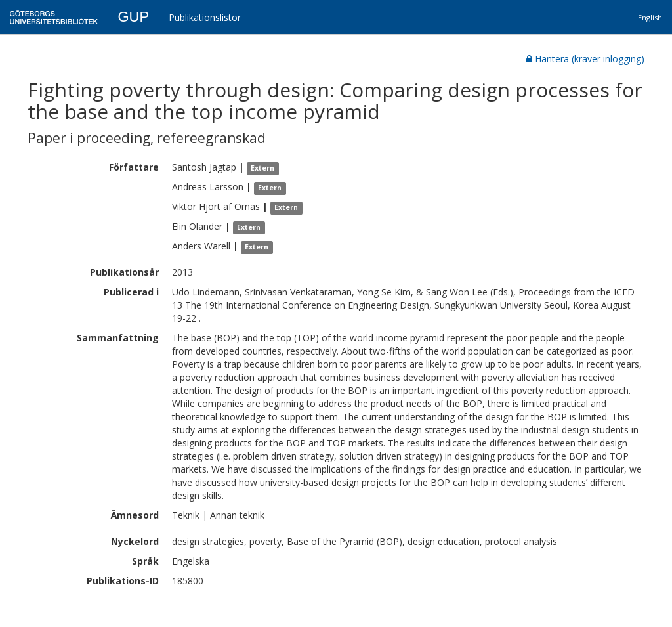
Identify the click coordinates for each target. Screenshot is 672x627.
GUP (133, 17)
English (650, 17)
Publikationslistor (205, 17)
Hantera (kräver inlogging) (585, 59)
